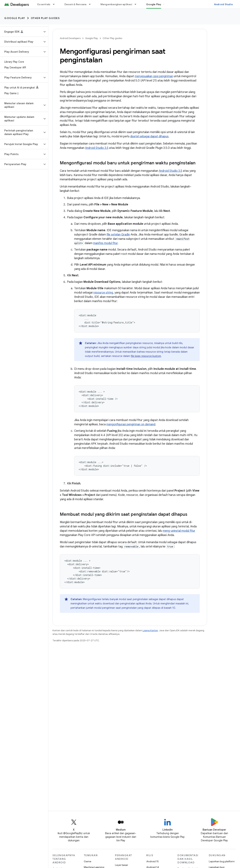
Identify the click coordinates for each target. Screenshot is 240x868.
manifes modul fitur (105, 243)
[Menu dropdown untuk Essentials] (55, 4)
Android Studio (224, 4)
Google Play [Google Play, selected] (154, 4)
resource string (103, 293)
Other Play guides (45, 18)
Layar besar (122, 865)
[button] (21, 32)
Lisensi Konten (150, 630)
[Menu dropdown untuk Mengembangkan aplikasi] (137, 4)
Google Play (15, 18)
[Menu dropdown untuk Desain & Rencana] (91, 4)
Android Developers (70, 38)
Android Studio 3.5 (97, 148)
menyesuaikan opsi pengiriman (154, 76)
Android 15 (153, 861)
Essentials (44, 4)
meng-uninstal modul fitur (179, 531)
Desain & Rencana (75, 4)
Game (87, 861)
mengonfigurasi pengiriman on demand (131, 424)
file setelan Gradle (118, 235)
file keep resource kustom (146, 356)
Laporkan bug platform (222, 861)
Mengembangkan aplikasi (116, 4)
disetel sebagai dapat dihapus (149, 136)
